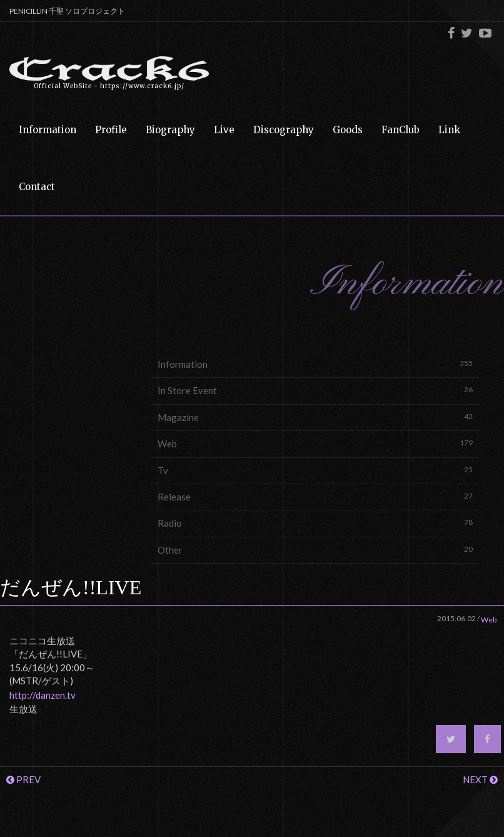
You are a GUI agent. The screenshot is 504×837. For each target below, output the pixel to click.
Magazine (315, 417)
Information (315, 364)
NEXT (480, 779)
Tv (315, 470)
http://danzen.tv (43, 695)
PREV (23, 779)
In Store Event (315, 390)
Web (315, 443)
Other (315, 550)
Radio (315, 523)
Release (315, 496)
